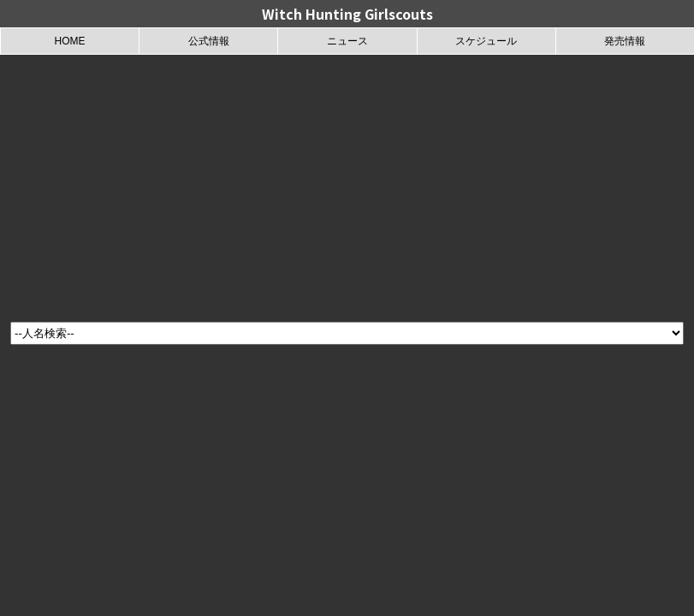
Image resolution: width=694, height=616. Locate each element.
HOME (70, 41)
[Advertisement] (347, 183)
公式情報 (209, 41)
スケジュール (486, 41)
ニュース (347, 41)
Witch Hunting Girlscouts (347, 14)
